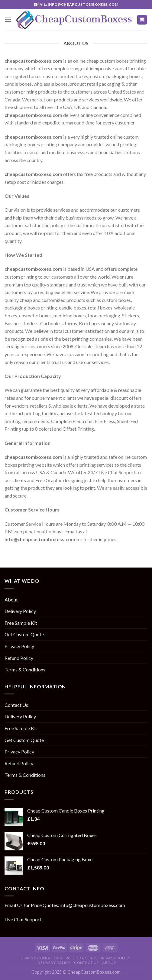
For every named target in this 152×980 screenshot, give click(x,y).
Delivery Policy (20, 611)
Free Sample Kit (21, 623)
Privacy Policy (19, 646)
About (11, 599)
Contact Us (16, 705)
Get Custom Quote (24, 634)
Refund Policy (19, 658)
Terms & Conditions (25, 669)
